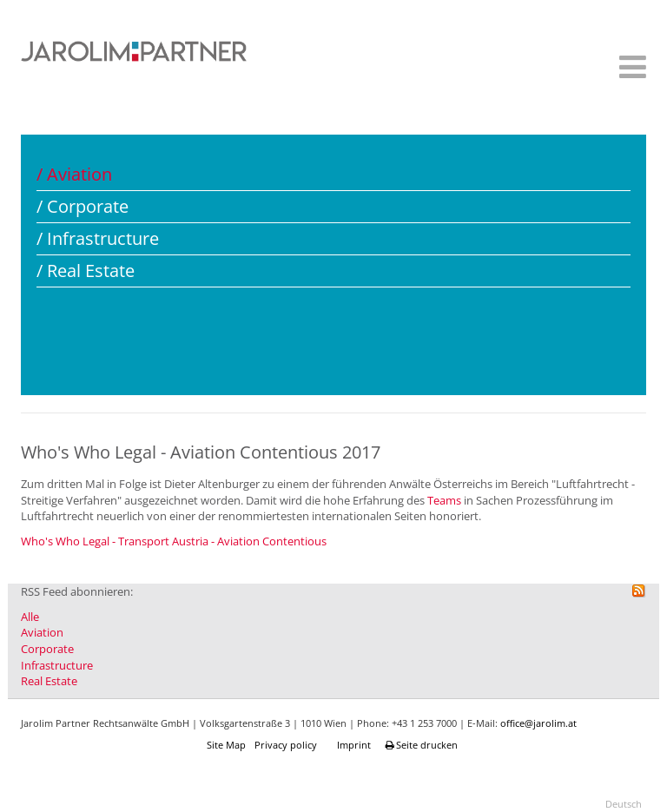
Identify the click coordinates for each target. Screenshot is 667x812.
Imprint (354, 745)
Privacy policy (286, 745)
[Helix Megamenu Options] (628, 72)
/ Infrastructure (98, 238)
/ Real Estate (86, 271)
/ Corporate (83, 206)
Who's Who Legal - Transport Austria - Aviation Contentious (174, 541)
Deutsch (624, 804)
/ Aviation (74, 174)
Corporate (47, 649)
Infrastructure (57, 665)
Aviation (42, 632)
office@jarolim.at (538, 723)
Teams (446, 500)
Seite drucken (423, 745)
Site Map (226, 745)
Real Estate (49, 681)
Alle (30, 617)
